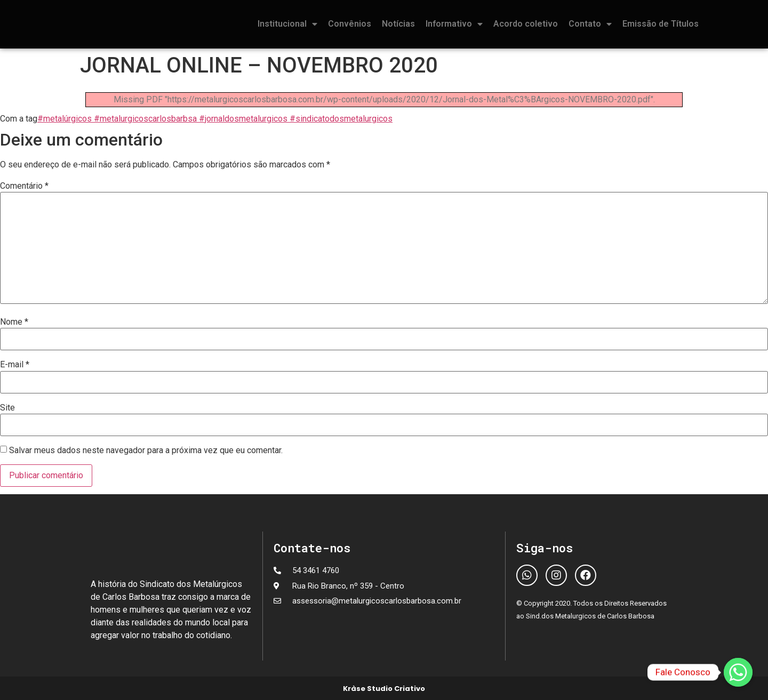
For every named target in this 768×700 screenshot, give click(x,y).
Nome (14, 322)
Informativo (454, 24)
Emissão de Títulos (661, 24)
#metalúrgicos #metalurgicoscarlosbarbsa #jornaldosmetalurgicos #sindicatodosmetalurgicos (215, 119)
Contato (590, 24)
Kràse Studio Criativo (384, 689)
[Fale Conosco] (738, 672)
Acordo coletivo (526, 24)
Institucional (287, 24)
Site (7, 408)
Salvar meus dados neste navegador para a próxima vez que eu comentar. (146, 450)
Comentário (24, 186)
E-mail (15, 365)
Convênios (350, 24)
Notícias (398, 24)
